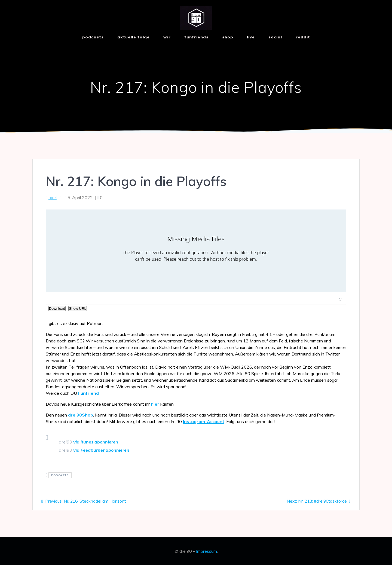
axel (53, 198)
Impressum (206, 551)
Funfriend (88, 393)
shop (228, 37)
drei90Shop (81, 415)
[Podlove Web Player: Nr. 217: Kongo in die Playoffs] (196, 251)
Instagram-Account (204, 421)
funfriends (196, 37)
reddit (303, 37)
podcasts (60, 476)
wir (167, 37)
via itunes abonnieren (96, 442)
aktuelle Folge (134, 37)
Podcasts (93, 37)
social (275, 37)
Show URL (78, 309)
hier (155, 404)
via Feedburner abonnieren (101, 450)
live (251, 37)
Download (57, 309)
